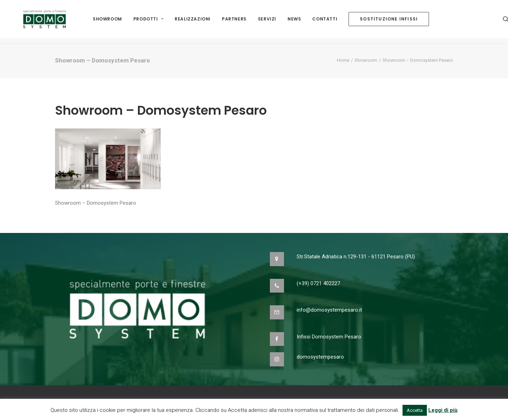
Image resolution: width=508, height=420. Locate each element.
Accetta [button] (415, 410)
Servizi (267, 22)
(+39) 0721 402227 (318, 283)
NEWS (294, 22)
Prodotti (148, 22)
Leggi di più (443, 410)
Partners (234, 22)
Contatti (325, 22)
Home (343, 60)
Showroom (107, 22)
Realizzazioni (193, 22)
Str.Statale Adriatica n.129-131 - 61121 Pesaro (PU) (356, 257)
